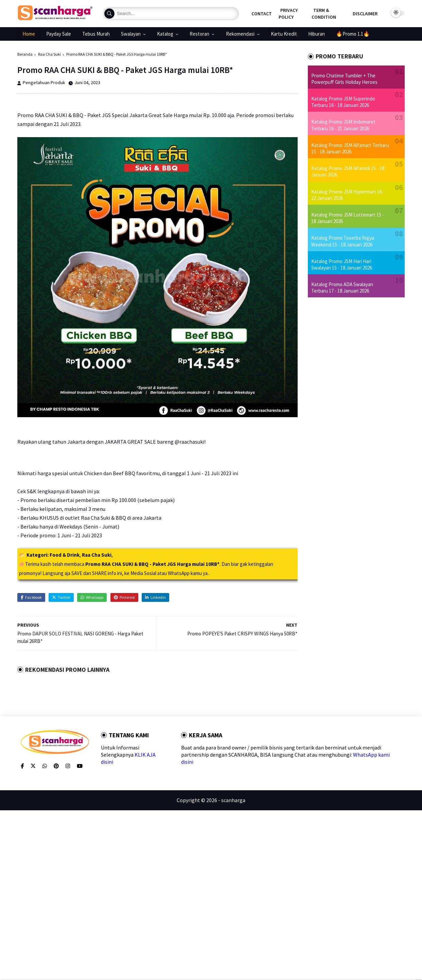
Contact (262, 14)
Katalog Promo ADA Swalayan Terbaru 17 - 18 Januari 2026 (342, 288)
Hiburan (316, 34)
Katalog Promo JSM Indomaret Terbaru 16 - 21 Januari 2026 (343, 125)
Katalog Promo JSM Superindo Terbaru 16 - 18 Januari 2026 (343, 102)
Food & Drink (65, 555)
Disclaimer (365, 14)
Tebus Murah (96, 34)
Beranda (25, 54)
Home (29, 34)
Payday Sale (59, 34)
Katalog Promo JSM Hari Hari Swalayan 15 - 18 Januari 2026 (342, 264)
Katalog (165, 34)
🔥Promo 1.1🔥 (353, 34)
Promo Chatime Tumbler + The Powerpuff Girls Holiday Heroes (344, 79)
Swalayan (131, 34)
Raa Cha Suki (49, 54)
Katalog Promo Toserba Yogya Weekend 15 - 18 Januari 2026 (343, 241)
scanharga (233, 800)
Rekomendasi (240, 34)
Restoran (199, 34)
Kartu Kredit (284, 34)
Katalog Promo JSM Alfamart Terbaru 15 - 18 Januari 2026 (350, 148)
